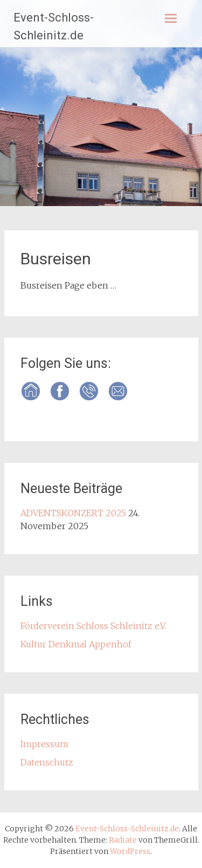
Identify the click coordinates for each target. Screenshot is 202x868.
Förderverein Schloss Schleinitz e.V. (93, 626)
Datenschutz (47, 762)
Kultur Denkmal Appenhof (76, 644)
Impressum (44, 744)
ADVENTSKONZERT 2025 (73, 513)
